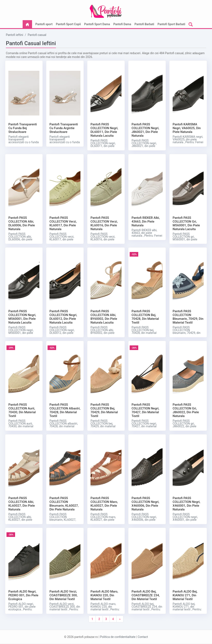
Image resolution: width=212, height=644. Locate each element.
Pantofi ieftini (15, 35)
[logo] (106, 9)
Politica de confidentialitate (118, 637)
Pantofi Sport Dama (97, 24)
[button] (191, 24)
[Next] (120, 619)
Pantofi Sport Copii (68, 24)
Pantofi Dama (122, 24)
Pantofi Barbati (144, 24)
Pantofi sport (44, 24)
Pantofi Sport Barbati (171, 24)
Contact (143, 637)
